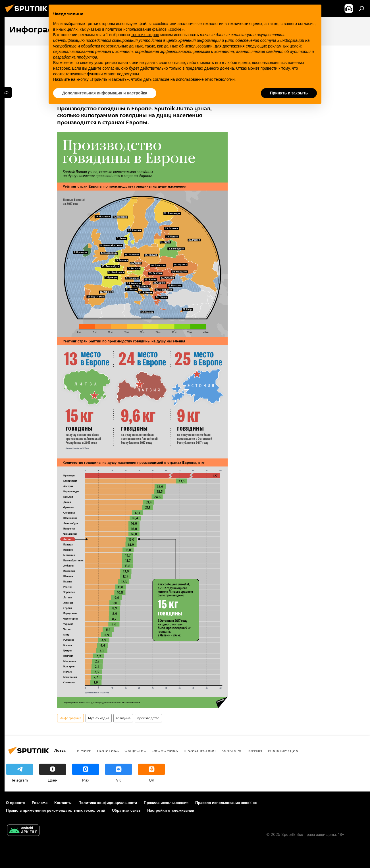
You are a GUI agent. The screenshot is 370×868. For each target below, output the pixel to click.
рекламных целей (284, 46)
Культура (231, 751)
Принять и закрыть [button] (289, 93)
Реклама (40, 803)
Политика (108, 751)
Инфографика (70, 718)
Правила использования (166, 803)
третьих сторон (145, 35)
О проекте (15, 803)
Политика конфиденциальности (108, 803)
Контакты (63, 803)
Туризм (255, 751)
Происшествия (200, 751)
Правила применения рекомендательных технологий (56, 810)
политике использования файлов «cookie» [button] (145, 29)
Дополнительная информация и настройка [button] (105, 93)
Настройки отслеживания (171, 810)
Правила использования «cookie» (226, 803)
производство (148, 718)
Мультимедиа (99, 718)
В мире (84, 751)
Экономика (165, 751)
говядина (123, 718)
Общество (136, 751)
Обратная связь (126, 810)
